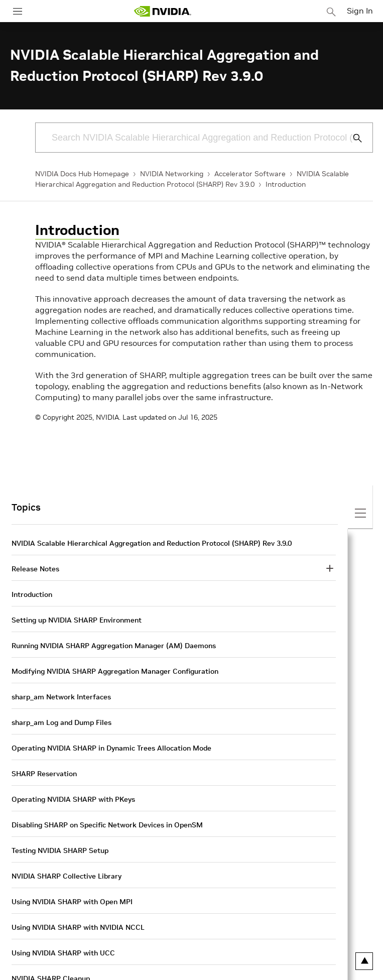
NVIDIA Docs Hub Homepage (82, 174)
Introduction (286, 184)
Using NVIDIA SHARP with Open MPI (72, 902)
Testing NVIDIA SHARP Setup (60, 850)
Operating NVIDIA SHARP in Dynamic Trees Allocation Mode (111, 748)
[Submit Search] (352, 138)
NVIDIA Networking (172, 174)
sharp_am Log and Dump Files (61, 722)
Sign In (360, 11)
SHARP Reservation (44, 774)
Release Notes (35, 569)
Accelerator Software (250, 174)
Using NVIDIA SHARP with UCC (63, 953)
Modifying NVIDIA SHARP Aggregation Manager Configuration (115, 671)
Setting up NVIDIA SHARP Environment (77, 620)
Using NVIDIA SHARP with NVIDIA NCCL (78, 927)
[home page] (163, 11)
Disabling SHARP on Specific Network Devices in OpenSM (107, 825)
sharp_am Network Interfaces (61, 697)
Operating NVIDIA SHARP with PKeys (73, 799)
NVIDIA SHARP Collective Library (67, 876)
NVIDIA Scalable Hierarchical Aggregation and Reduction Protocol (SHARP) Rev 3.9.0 (152, 543)
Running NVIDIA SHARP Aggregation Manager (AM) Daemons (114, 646)
